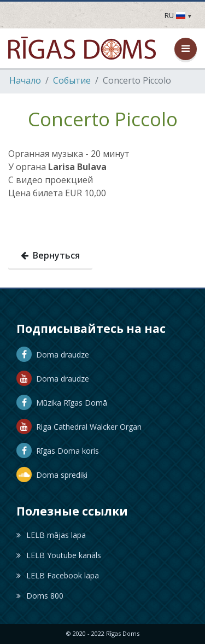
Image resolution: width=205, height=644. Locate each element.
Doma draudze (53, 355)
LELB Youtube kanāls (59, 555)
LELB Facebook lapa (58, 575)
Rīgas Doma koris (58, 451)
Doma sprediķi (52, 475)
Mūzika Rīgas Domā (62, 403)
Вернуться (50, 255)
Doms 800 (40, 596)
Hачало (25, 80)
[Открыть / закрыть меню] (186, 49)
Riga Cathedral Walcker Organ (79, 427)
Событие (72, 80)
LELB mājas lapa (51, 535)
